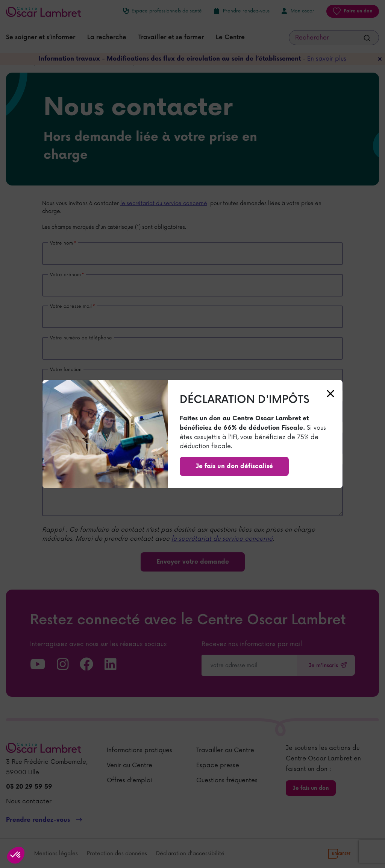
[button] (16, 855)
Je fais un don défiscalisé (234, 466)
